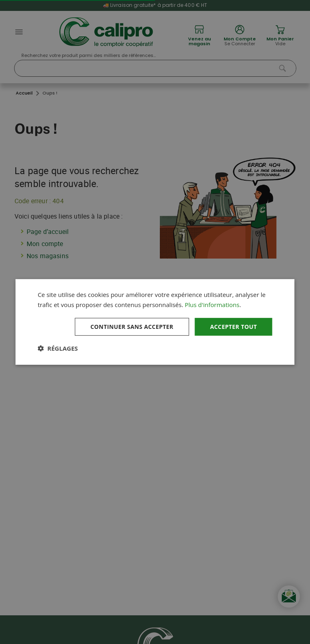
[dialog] (155, 322)
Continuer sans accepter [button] (132, 326)
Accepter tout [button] (233, 326)
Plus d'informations (212, 305)
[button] (58, 348)
